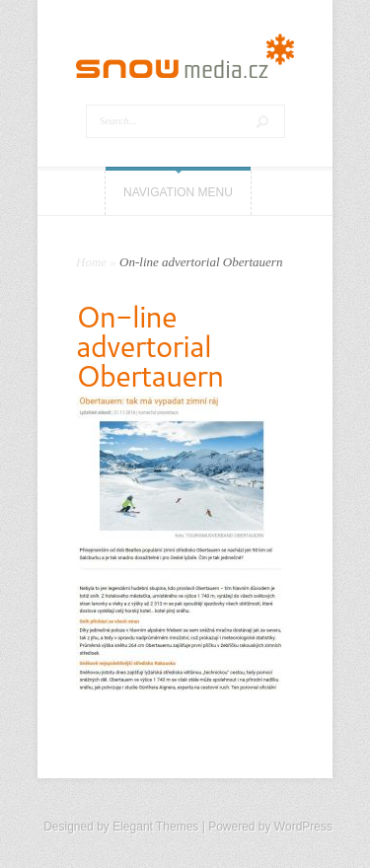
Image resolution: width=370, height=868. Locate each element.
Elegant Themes (155, 827)
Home (91, 262)
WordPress (303, 827)
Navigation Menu (178, 192)
